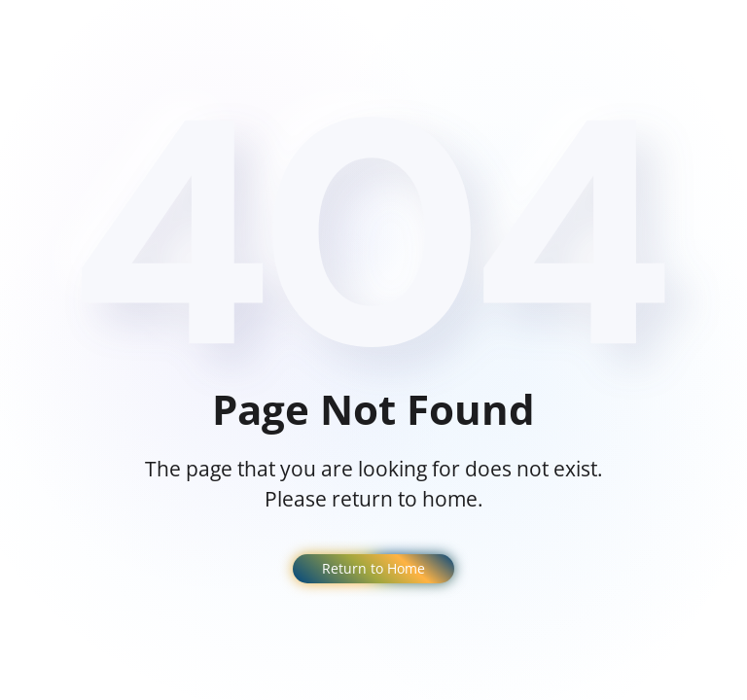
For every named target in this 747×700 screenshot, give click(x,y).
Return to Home (373, 568)
